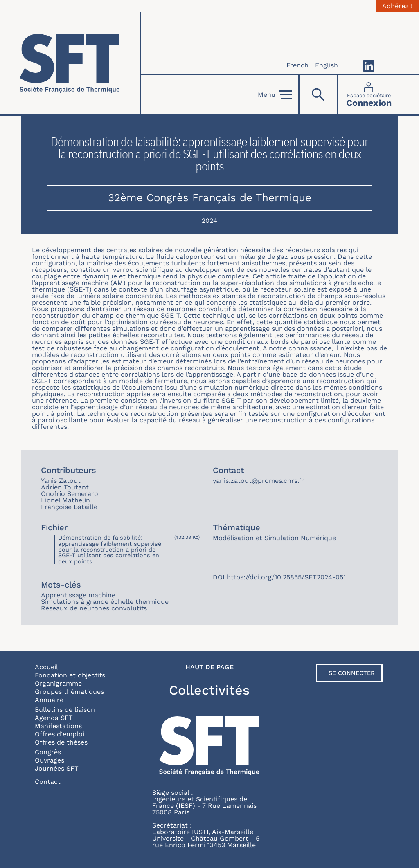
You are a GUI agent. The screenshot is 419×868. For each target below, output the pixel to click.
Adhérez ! (397, 6)
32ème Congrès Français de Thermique (210, 197)
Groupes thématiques (69, 692)
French (297, 65)
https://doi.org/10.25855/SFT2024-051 (286, 577)
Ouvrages (50, 760)
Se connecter (352, 673)
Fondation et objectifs (70, 675)
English (327, 65)
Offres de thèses (61, 742)
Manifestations (58, 726)
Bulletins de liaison (65, 710)
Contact (48, 782)
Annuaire (49, 700)
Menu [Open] (275, 95)
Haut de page (209, 667)
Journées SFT (57, 768)
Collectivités (209, 690)
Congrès (48, 752)
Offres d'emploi (60, 734)
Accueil (46, 667)
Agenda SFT (54, 718)
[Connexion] (369, 95)
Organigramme (58, 683)
